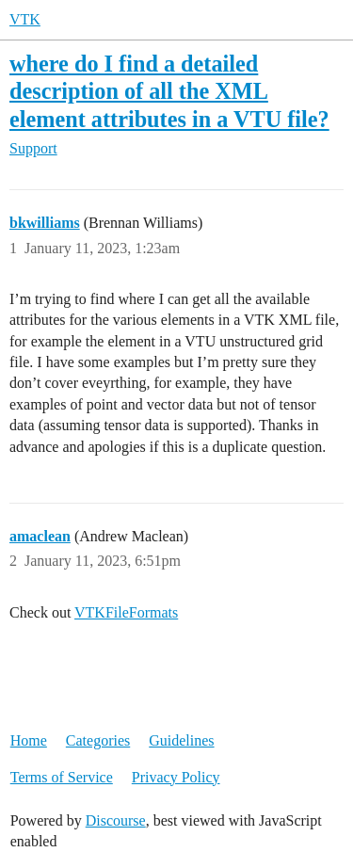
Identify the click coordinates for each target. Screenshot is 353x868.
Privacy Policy (176, 777)
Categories (98, 740)
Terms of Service (62, 777)
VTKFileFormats (126, 612)
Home (29, 740)
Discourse (116, 820)
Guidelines (181, 740)
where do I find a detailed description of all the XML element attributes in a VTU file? (169, 91)
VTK (25, 19)
